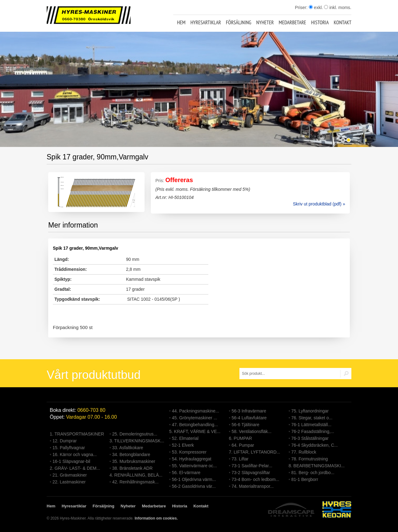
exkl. (316, 7)
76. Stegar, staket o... (312, 418)
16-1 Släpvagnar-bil (71, 461)
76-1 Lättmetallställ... (311, 425)
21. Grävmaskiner (70, 475)
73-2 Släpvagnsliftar (251, 473)
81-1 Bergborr (305, 479)
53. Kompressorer (189, 452)
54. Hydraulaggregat (192, 459)
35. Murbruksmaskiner (134, 461)
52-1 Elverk (183, 445)
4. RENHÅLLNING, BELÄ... (136, 475)
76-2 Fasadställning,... (313, 431)
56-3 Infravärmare (249, 411)
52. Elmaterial (185, 438)
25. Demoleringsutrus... (135, 434)
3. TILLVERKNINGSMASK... (137, 441)
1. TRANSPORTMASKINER (77, 434)
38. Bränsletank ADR (132, 468)
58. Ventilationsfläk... (252, 431)
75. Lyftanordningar (310, 411)
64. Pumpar (243, 445)
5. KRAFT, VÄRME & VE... (195, 431)
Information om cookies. (156, 518)
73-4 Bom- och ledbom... (255, 479)
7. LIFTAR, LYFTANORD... (255, 452)
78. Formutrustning (310, 459)
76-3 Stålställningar (310, 438)
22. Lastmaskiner (69, 482)
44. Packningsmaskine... (196, 411)
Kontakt (342, 22)
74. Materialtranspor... (253, 486)
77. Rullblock (304, 452)
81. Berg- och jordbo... (313, 473)
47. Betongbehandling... (195, 425)
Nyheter (265, 22)
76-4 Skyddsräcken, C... (315, 445)
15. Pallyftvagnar (69, 448)
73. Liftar (240, 459)
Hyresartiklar (206, 22)
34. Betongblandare (131, 454)
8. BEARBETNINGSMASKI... (317, 466)
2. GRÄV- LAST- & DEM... (75, 468)
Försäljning (239, 22)
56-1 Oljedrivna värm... (194, 479)
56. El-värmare (186, 473)
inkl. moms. (338, 7)
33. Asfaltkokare (128, 448)
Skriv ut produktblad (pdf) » (319, 204)
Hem (181, 22)
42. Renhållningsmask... (135, 482)
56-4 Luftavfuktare (249, 418)
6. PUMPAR (240, 438)
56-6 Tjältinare (245, 425)
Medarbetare (292, 22)
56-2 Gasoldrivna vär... (194, 486)
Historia (320, 22)
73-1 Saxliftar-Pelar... (252, 466)
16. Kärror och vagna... (75, 454)
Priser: (302, 7)
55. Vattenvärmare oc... (194, 466)
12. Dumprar (65, 441)
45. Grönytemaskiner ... (195, 418)
